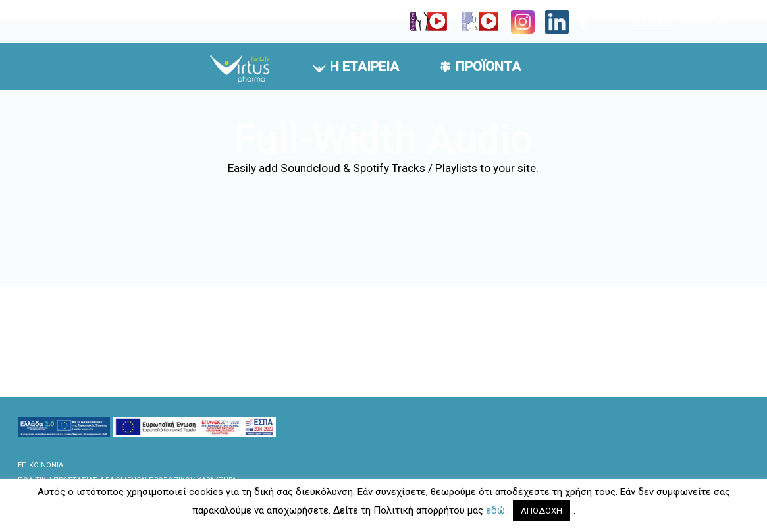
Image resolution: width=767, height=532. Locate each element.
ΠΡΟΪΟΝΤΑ (488, 66)
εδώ (495, 510)
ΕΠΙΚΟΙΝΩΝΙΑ (704, 22)
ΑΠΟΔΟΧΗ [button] (542, 511)
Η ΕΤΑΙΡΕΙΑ (364, 66)
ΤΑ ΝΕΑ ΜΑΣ (653, 22)
